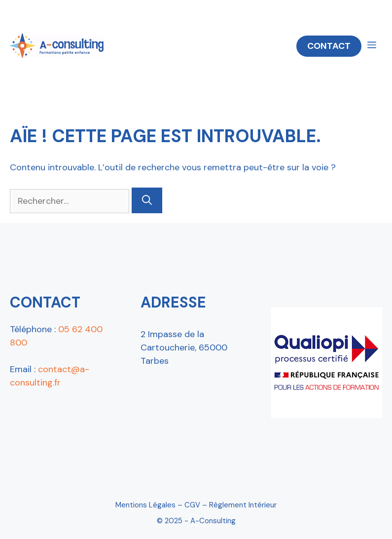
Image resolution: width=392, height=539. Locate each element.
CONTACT (329, 46)
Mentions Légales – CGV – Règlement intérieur (196, 505)
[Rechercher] (147, 200)
